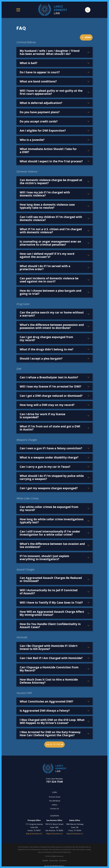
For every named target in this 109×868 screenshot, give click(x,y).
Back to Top (54, 744)
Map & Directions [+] (34, 834)
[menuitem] (45, 860)
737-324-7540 (54, 782)
